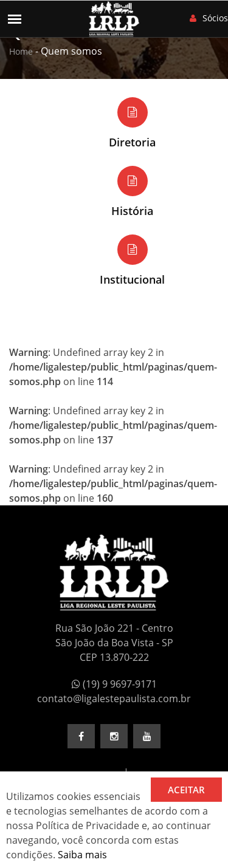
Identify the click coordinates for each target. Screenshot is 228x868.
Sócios (209, 18)
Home (21, 51)
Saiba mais (82, 855)
